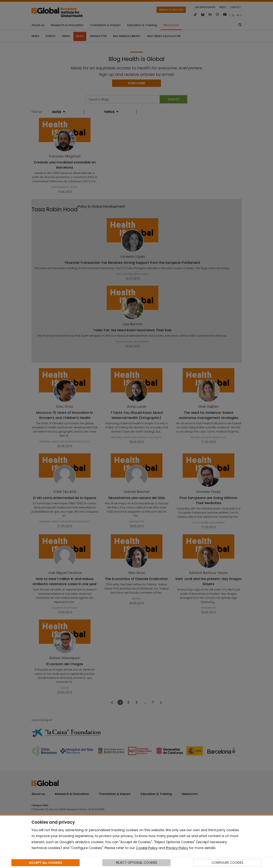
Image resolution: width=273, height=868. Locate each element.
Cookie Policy (147, 848)
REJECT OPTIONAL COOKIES (136, 863)
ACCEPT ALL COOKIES (46, 863)
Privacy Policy (177, 848)
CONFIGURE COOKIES (227, 863)
